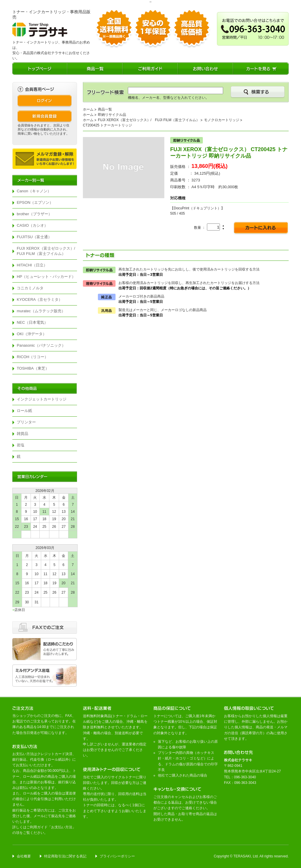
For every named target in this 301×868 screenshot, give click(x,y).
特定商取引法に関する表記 (65, 856)
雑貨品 (22, 434)
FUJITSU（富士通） (34, 237)
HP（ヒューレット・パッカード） (46, 277)
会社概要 (24, 856)
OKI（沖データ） (32, 334)
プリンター (26, 422)
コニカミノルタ (30, 288)
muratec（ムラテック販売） (41, 311)
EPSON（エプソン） (35, 202)
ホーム (88, 109)
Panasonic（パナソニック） (41, 345)
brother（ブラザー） (34, 214)
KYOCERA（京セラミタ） (40, 299)
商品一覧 (105, 109)
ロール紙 (24, 411)
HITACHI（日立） (32, 265)
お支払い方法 (62, 827)
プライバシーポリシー (117, 856)
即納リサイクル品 (112, 115)
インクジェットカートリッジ (42, 399)
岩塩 (21, 445)
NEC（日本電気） (32, 322)
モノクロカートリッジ (222, 120)
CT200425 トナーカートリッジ (107, 125)
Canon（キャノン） (34, 191)
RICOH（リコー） (33, 357)
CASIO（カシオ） (32, 225)
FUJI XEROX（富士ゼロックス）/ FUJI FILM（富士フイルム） (47, 251)
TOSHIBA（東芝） (33, 368)
